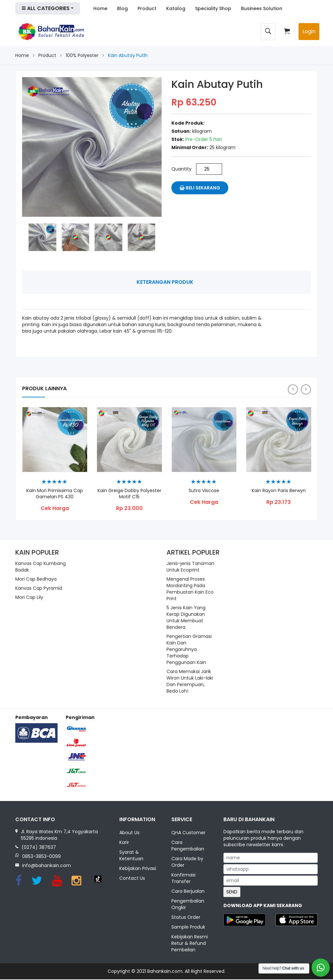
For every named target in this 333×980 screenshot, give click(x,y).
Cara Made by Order (187, 863)
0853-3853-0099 (41, 856)
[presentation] (293, 389)
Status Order (186, 918)
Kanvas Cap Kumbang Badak (40, 567)
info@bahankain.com (47, 865)
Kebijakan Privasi (138, 869)
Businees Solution (262, 8)
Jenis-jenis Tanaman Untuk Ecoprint (190, 567)
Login (309, 31)
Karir (124, 843)
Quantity (181, 169)
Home (100, 8)
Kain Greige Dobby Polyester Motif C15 (129, 494)
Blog (122, 8)
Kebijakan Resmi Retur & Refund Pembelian (190, 944)
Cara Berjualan (188, 892)
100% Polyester (82, 55)
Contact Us (132, 879)
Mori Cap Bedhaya (36, 579)
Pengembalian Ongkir (188, 905)
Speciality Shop (213, 8)
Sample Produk (188, 928)
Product (147, 8)
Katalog (176, 8)
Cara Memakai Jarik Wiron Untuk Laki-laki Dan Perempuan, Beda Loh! (190, 681)
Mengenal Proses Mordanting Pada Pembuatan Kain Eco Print (190, 589)
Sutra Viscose (204, 491)
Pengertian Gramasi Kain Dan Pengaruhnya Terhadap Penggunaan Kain (189, 649)
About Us (129, 833)
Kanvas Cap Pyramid (39, 588)
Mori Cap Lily (29, 597)
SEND (232, 892)
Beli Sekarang (200, 188)
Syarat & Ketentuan (131, 856)
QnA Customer (188, 833)
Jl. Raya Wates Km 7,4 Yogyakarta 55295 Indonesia (59, 835)
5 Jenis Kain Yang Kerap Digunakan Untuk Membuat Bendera (186, 617)
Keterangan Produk (165, 282)
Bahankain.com (165, 972)
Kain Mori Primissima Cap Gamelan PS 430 (55, 494)
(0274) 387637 (39, 847)
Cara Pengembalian (188, 846)
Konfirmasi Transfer (183, 879)
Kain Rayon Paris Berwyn (279, 491)
